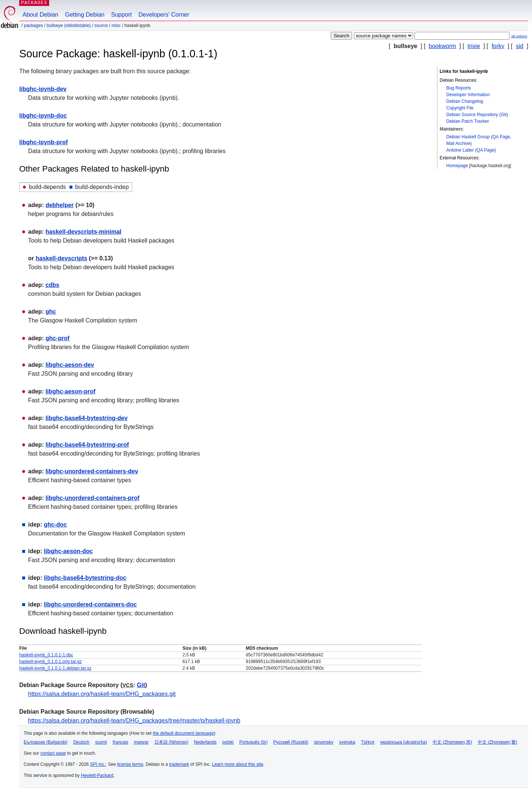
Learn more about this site (238, 764)
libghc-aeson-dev (70, 365)
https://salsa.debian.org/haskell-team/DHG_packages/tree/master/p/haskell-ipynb (134, 721)
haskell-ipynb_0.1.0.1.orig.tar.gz (50, 662)
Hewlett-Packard (97, 775)
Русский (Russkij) (291, 742)
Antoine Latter (460, 150)
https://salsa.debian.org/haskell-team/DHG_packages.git (102, 694)
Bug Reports (459, 88)
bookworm (443, 46)
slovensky (324, 742)
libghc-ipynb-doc (43, 116)
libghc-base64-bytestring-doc (85, 578)
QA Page (501, 137)
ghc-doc (55, 525)
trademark (179, 764)
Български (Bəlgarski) (46, 742)
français (120, 742)
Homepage (457, 166)
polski (228, 742)
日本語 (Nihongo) (171, 742)
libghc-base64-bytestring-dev (86, 418)
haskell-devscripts (61, 258)
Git (503, 115)
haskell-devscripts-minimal (83, 232)
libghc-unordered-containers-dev (92, 471)
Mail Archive (458, 143)
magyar (141, 742)
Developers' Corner (164, 15)
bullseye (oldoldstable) (69, 26)
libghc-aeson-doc (68, 551)
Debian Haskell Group (468, 137)
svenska (347, 742)
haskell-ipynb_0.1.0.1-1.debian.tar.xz (55, 668)
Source (101, 26)
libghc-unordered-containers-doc (91, 604)
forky (498, 46)
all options (519, 36)
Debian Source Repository (472, 115)
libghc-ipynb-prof (44, 142)
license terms (130, 764)
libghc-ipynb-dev (43, 89)
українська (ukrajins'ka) (404, 742)
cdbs (52, 285)
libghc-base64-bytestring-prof (87, 445)
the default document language (183, 733)
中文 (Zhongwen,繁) (497, 742)
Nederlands (205, 742)
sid (519, 46)
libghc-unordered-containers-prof (92, 498)
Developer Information (468, 95)
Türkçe (368, 742)
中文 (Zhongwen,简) (452, 742)
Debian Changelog (465, 101)
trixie (474, 46)
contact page (53, 753)
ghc (51, 312)
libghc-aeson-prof (70, 391)
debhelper (59, 205)
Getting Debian (85, 15)
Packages (33, 26)
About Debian (40, 15)
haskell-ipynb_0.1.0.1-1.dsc (46, 655)
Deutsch (81, 742)
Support (122, 15)
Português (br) (254, 742)
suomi (101, 742)
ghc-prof (57, 338)
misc (116, 26)
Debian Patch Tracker (468, 121)
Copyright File (460, 108)
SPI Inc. (98, 764)
